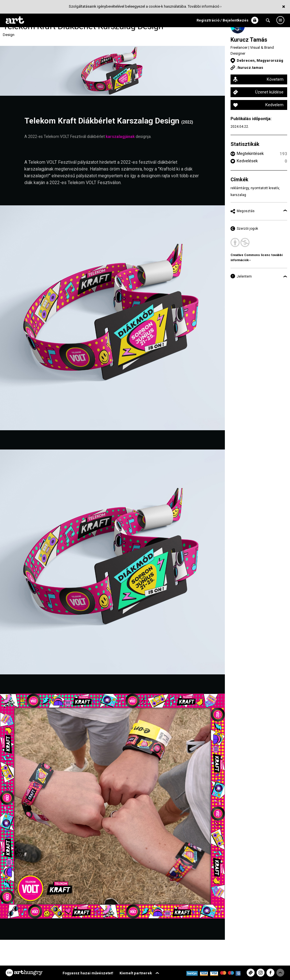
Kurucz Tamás (249, 40)
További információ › (205, 6)
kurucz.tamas (251, 68)
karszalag (238, 195)
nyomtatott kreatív (265, 188)
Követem (275, 79)
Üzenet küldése (269, 92)
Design (9, 35)
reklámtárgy (240, 188)
